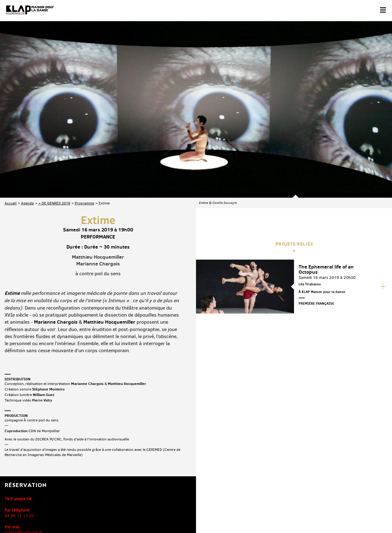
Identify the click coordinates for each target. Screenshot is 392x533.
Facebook (316, 485)
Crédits (128, 514)
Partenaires (46, 514)
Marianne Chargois (98, 197)
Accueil (11, 137)
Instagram (354, 485)
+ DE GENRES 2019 (54, 137)
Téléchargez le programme (85, 486)
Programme (84, 137)
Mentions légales (102, 514)
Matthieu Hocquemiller (98, 190)
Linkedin (380, 485)
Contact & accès (18, 514)
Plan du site (72, 514)
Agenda (27, 137)
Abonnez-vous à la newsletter (31, 486)
